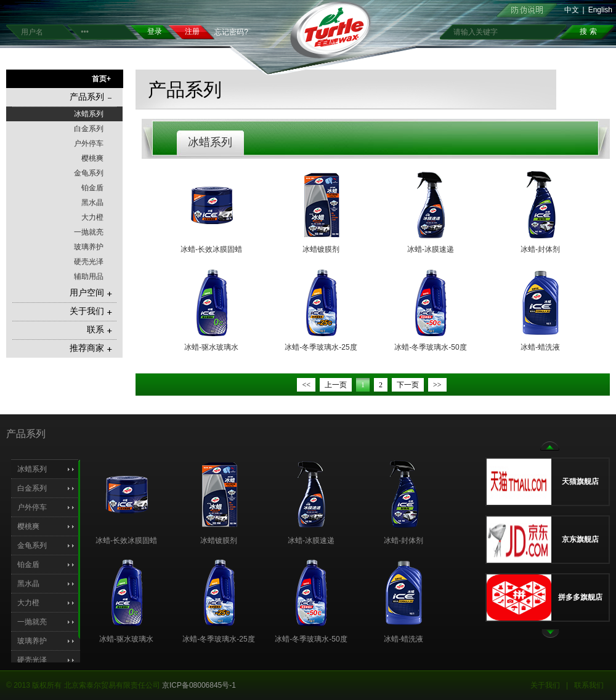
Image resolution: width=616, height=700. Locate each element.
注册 (192, 31)
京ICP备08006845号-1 (199, 685)
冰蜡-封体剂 (540, 249)
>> (437, 385)
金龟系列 (89, 173)
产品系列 (91, 97)
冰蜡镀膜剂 (321, 249)
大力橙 (92, 217)
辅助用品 (89, 276)
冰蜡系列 (89, 114)
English (600, 10)
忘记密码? (231, 32)
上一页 (336, 385)
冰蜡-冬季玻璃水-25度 (321, 347)
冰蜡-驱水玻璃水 (211, 347)
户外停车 (89, 143)
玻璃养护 (89, 247)
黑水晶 (92, 203)
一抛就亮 (89, 232)
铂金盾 (92, 188)
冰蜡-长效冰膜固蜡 (211, 249)
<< (306, 385)
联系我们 (589, 685)
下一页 (408, 385)
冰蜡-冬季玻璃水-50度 (430, 347)
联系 (99, 330)
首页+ (101, 79)
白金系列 (89, 129)
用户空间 (91, 293)
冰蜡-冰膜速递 (431, 249)
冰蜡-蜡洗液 (540, 347)
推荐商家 (91, 348)
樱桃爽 (92, 158)
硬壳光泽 (89, 262)
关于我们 (91, 311)
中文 (572, 10)
